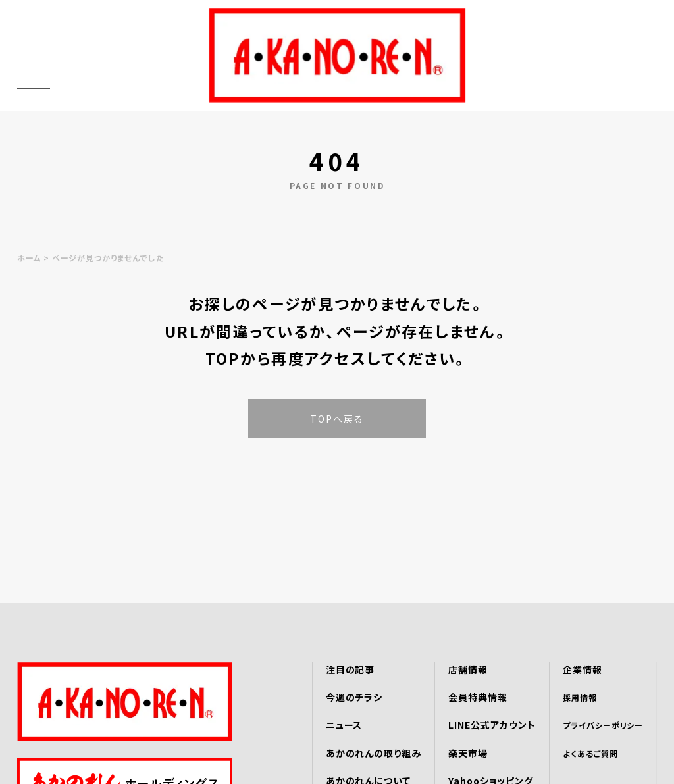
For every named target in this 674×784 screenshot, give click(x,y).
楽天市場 (468, 753)
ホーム (29, 258)
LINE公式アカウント (492, 725)
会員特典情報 (478, 697)
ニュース (344, 725)
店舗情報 (468, 669)
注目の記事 (350, 669)
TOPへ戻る (337, 419)
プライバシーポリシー (603, 725)
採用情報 (580, 697)
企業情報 (583, 669)
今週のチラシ (354, 697)
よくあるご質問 (590, 753)
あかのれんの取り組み (374, 753)
